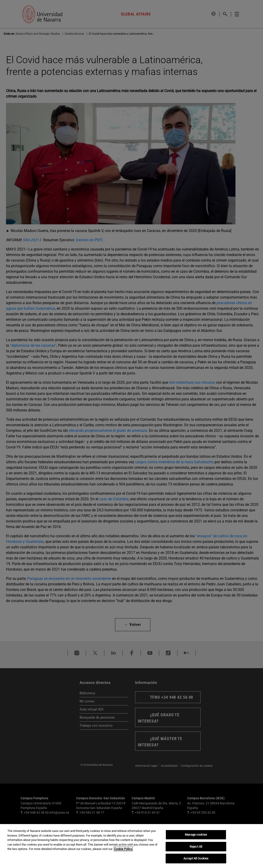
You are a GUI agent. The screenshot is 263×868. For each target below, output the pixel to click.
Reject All (196, 847)
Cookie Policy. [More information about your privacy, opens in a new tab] (123, 849)
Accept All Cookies (196, 858)
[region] (131, 846)
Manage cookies (196, 835)
